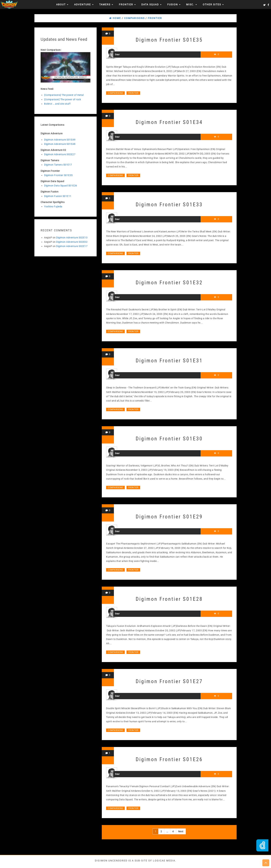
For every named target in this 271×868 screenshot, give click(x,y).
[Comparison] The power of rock (62, 99)
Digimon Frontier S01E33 (169, 204)
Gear (117, 55)
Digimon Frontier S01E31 (169, 361)
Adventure (84, 4)
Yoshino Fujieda (53, 206)
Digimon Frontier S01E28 (169, 599)
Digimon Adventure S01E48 (60, 144)
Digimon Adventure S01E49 (60, 140)
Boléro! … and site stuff (57, 104)
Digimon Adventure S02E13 (72, 238)
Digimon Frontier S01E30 (169, 439)
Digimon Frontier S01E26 (169, 759)
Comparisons (115, 93)
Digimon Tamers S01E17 (58, 165)
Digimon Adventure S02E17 (72, 246)
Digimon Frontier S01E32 (169, 283)
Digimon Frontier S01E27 (169, 681)
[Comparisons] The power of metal (64, 95)
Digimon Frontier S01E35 (58, 175)
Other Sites (213, 4)
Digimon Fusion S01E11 (58, 196)
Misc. (191, 4)
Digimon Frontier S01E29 (169, 517)
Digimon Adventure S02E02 (72, 242)
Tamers (106, 4)
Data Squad (151, 4)
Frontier (127, 4)
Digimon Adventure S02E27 (60, 154)
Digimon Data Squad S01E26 (61, 186)
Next (181, 831)
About (62, 4)
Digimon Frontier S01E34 (169, 122)
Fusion (174, 4)
